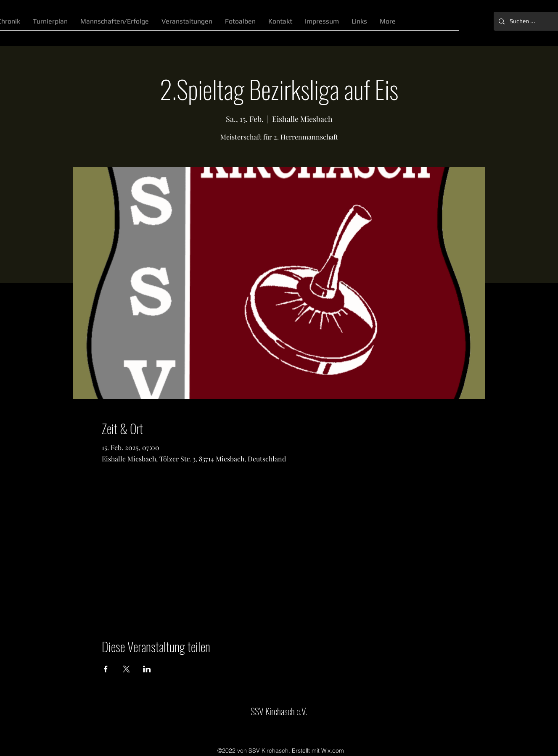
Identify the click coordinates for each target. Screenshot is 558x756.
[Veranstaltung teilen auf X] (126, 669)
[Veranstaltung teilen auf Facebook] (106, 669)
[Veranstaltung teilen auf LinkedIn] (147, 669)
